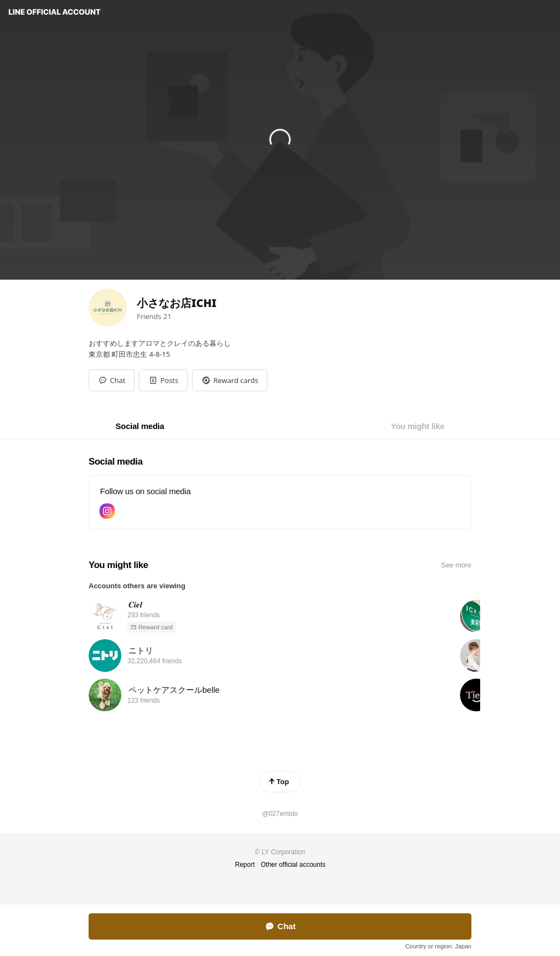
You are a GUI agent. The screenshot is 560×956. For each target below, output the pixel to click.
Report (245, 865)
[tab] (140, 426)
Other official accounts (293, 865)
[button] (163, 380)
